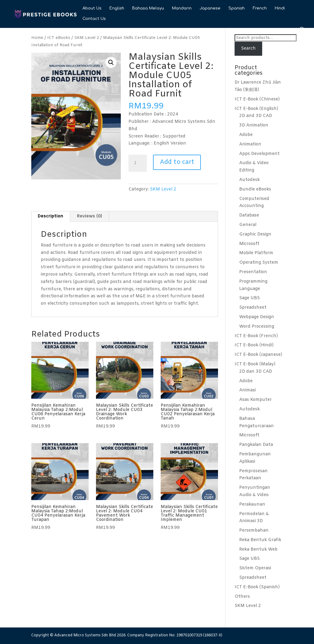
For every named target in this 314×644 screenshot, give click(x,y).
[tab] (51, 217)
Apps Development (259, 154)
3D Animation (254, 125)
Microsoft (249, 244)
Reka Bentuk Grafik (260, 540)
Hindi (280, 8)
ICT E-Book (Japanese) (258, 355)
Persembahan (254, 531)
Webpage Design (257, 317)
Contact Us (94, 19)
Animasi (247, 390)
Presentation (253, 272)
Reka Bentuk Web (258, 550)
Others (242, 597)
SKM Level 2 (87, 38)
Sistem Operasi (255, 568)
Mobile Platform (256, 253)
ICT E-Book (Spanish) (257, 587)
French (260, 8)
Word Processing (257, 327)
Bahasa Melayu (148, 8)
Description (50, 216)
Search (248, 49)
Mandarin (182, 8)
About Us (92, 8)
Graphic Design (255, 234)
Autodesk (249, 180)
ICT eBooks (59, 38)
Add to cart (177, 162)
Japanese (210, 8)
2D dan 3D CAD (256, 372)
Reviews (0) (90, 216)
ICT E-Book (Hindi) (254, 345)
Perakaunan (252, 505)
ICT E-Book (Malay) (255, 364)
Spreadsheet (253, 308)
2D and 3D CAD (256, 116)
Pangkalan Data (256, 445)
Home (37, 38)
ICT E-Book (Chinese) (257, 99)
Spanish (237, 8)
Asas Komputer (255, 400)
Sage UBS (249, 298)
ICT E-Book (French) (256, 336)
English (117, 8)
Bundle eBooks (255, 189)
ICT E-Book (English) (256, 109)
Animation (250, 144)
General (248, 225)
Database (249, 215)
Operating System (259, 263)
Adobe (246, 135)
